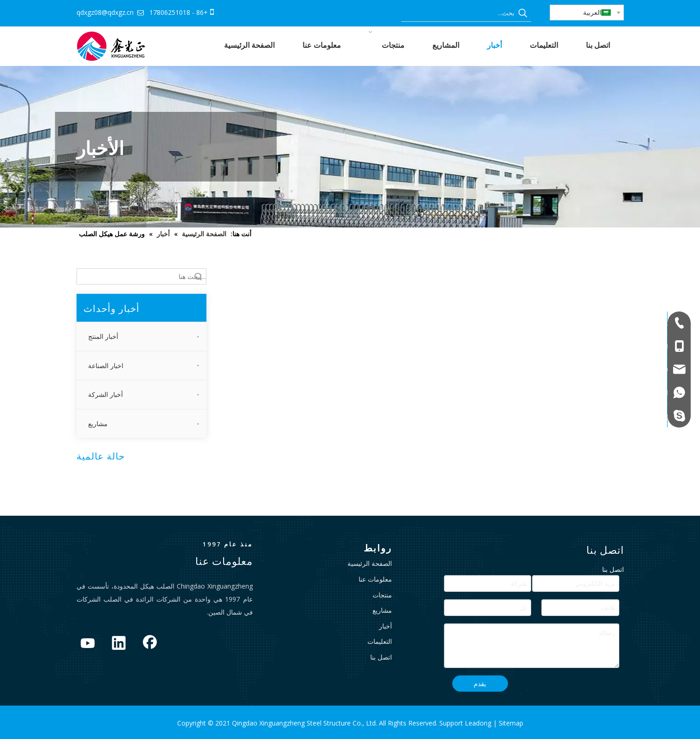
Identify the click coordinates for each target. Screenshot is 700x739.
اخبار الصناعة (106, 366)
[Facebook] (150, 644)
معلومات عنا (375, 579)
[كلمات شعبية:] (523, 13)
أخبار (385, 626)
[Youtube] (88, 644)
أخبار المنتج (103, 336)
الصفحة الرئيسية (370, 563)
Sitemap (511, 723)
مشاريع (98, 424)
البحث (198, 276)
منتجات (382, 595)
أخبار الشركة (106, 394)
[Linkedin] (119, 644)
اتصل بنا (381, 657)
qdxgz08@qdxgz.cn (105, 12)
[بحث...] (458, 13)
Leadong (479, 723)
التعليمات (380, 641)
